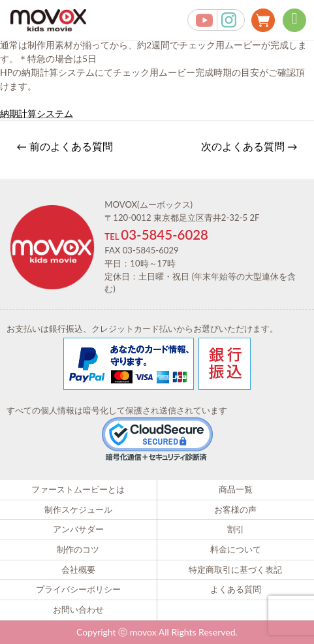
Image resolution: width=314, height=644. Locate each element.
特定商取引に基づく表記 (235, 570)
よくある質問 (236, 589)
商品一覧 (236, 489)
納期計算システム (37, 113)
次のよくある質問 (249, 146)
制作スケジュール (78, 509)
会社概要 (78, 570)
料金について (236, 549)
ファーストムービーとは (78, 489)
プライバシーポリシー (78, 589)
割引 (236, 529)
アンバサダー (78, 529)
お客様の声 (235, 509)
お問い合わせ (78, 609)
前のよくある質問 (65, 146)
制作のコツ (78, 549)
